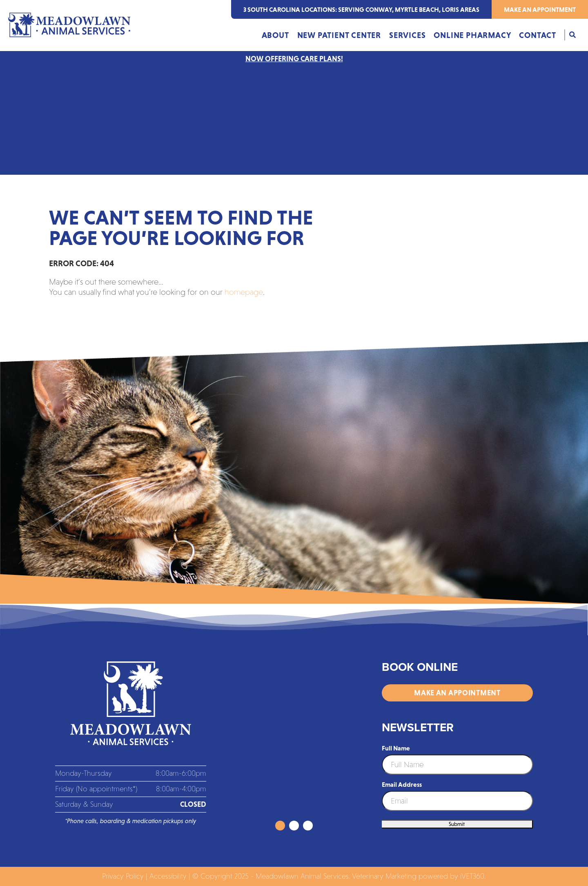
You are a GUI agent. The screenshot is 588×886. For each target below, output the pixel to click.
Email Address (402, 784)
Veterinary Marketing (384, 876)
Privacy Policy (123, 876)
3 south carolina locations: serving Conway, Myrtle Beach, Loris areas (361, 9)
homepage (244, 292)
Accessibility (168, 876)
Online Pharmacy (472, 35)
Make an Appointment (540, 9)
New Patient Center (339, 35)
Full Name (396, 748)
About (275, 35)
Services (407, 35)
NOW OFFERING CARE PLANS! (294, 59)
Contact (538, 35)
